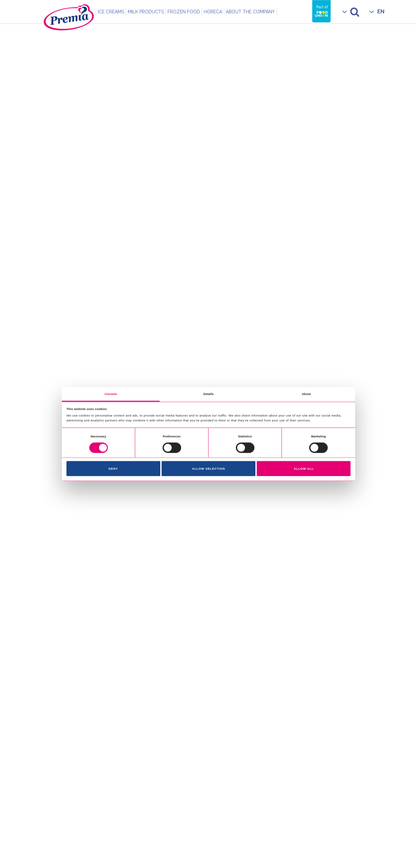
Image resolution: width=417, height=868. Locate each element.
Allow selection (208, 469)
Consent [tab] (111, 394)
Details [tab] (208, 394)
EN (381, 12)
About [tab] (306, 394)
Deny (113, 469)
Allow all (304, 469)
